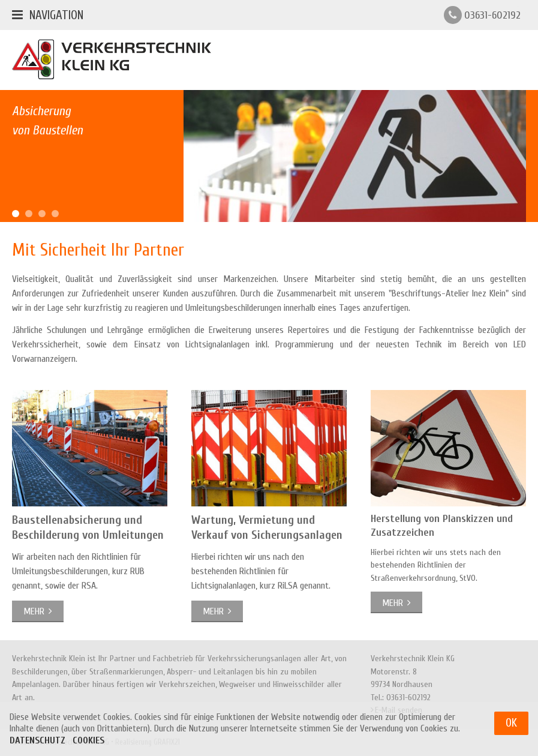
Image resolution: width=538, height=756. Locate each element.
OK (511, 728)
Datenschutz (37, 746)
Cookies (88, 746)
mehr (34, 611)
